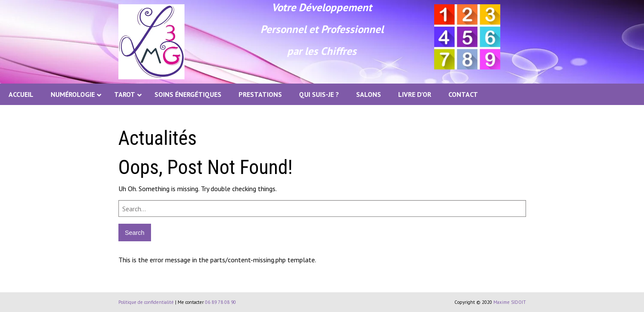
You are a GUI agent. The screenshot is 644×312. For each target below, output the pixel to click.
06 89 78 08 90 (221, 302)
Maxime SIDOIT (510, 302)
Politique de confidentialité (146, 302)
